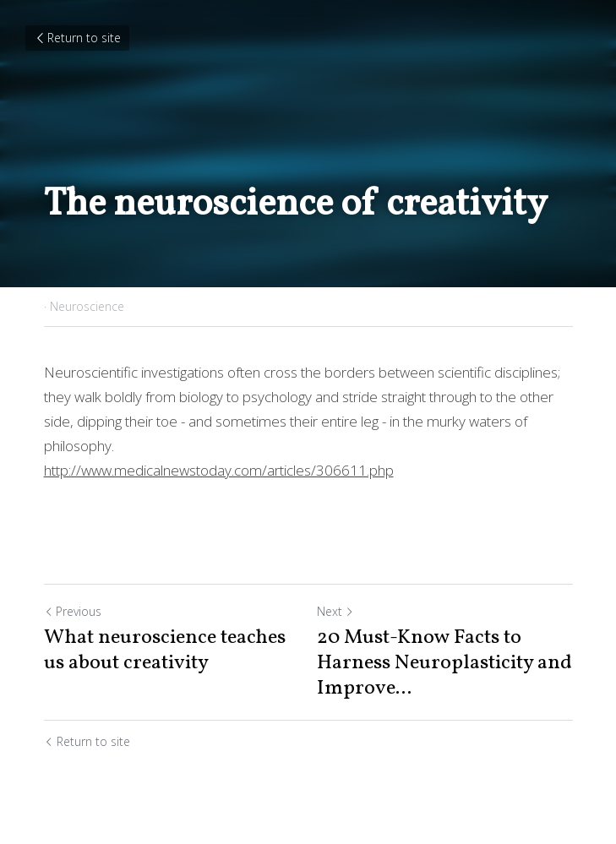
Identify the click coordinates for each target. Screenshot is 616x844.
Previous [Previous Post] (73, 611)
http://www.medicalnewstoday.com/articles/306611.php (219, 470)
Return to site (77, 38)
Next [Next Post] (335, 611)
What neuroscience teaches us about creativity (165, 651)
